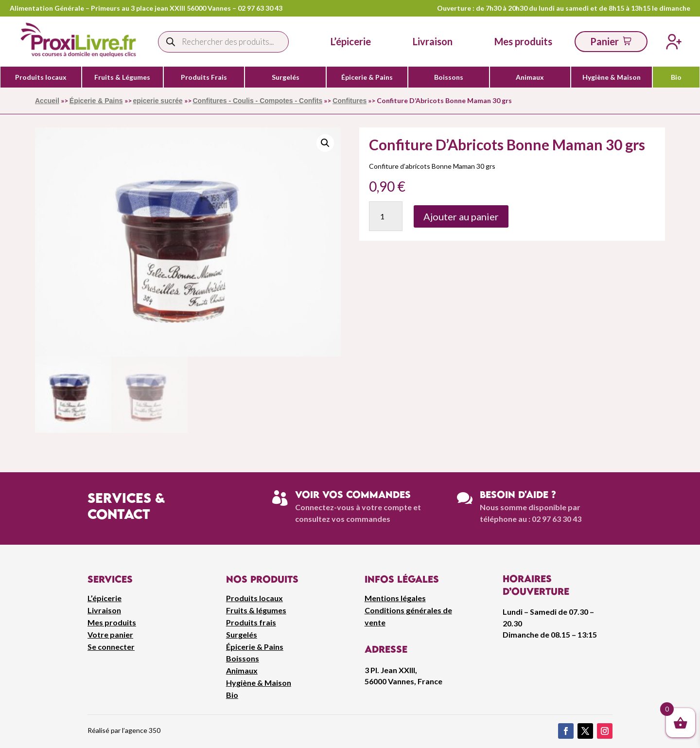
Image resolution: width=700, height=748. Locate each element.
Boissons (449, 77)
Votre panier (110, 634)
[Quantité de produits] (386, 216)
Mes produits (112, 622)
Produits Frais (204, 77)
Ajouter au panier (461, 216)
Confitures (350, 101)
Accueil (47, 101)
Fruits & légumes (256, 610)
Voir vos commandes (353, 494)
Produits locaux (41, 77)
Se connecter (111, 647)
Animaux (530, 77)
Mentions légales (395, 598)
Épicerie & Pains (367, 77)
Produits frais (251, 622)
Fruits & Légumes (122, 77)
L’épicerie (351, 41)
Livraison (104, 610)
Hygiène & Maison (612, 77)
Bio (676, 77)
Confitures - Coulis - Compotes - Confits (258, 101)
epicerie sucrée (158, 101)
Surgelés (286, 77)
